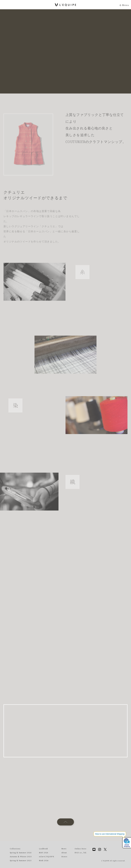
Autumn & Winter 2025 (21, 856)
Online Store (81, 849)
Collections (15, 849)
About (64, 853)
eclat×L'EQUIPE (47, 856)
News (64, 849)
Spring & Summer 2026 (21, 853)
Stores (64, 856)
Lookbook (43, 849)
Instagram (100, 849)
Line (94, 849)
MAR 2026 (44, 860)
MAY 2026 (44, 853)
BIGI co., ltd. (81, 853)
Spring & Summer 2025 (21, 860)
